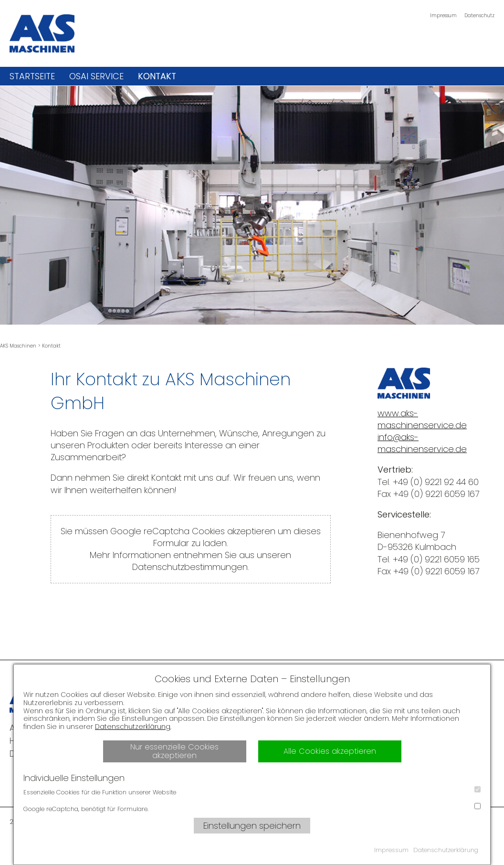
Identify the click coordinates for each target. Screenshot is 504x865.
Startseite (32, 76)
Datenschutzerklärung (133, 727)
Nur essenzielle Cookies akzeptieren (174, 751)
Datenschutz (479, 16)
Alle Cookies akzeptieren (330, 751)
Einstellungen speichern (252, 826)
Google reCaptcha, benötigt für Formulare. (252, 808)
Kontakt (157, 76)
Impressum (443, 16)
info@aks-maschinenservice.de (422, 443)
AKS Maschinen (18, 346)
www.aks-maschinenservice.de (422, 419)
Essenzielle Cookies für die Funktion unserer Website (252, 791)
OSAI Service (96, 76)
